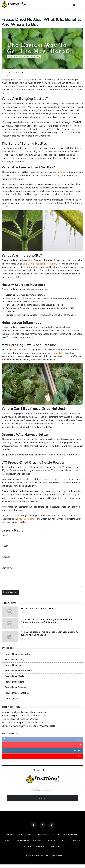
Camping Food (22, 841)
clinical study (57, 353)
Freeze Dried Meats (15, 682)
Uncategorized (12, 699)
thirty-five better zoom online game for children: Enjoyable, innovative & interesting (47, 621)
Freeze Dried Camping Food (19, 654)
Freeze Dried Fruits (14, 665)
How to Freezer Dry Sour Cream (30, 716)
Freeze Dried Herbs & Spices (15, 72)
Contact (64, 841)
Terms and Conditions (33, 846)
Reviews (37, 841)
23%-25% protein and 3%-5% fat (39, 264)
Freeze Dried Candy (14, 660)
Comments (7, 568)
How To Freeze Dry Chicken (33, 723)
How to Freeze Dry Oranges (24, 719)
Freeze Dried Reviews (16, 687)
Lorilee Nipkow (9, 726)
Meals (7, 841)
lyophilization (59, 172)
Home (9, 835)
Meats (57, 835)
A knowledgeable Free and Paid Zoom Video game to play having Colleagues (50, 633)
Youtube (77, 841)
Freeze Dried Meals (14, 676)
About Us (51, 841)
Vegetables (43, 835)
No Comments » (22, 76)
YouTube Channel (27, 519)
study (74, 331)
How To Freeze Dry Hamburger (31, 712)
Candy (20, 835)
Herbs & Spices (72, 835)
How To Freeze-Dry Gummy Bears (38, 726)
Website (6, 557)
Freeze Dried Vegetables (17, 693)
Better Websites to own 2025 (37, 609)
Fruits (30, 835)
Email (5, 546)
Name (5, 535)
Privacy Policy (56, 846)
